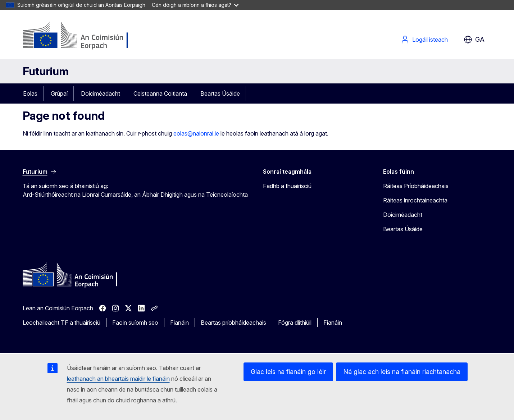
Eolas (30, 93)
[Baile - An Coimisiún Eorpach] (81, 36)
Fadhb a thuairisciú (287, 186)
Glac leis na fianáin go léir (288, 372)
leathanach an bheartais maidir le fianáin (118, 379)
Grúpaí (59, 93)
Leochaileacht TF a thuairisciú (62, 323)
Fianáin (179, 323)
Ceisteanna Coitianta (160, 93)
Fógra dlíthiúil (295, 323)
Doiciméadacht (101, 93)
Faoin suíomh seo (135, 323)
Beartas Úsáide (220, 93)
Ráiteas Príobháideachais (416, 186)
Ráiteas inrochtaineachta (415, 200)
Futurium (46, 71)
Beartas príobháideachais (233, 323)
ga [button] (474, 40)
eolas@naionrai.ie (196, 133)
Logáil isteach (424, 40)
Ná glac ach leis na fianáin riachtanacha (402, 372)
